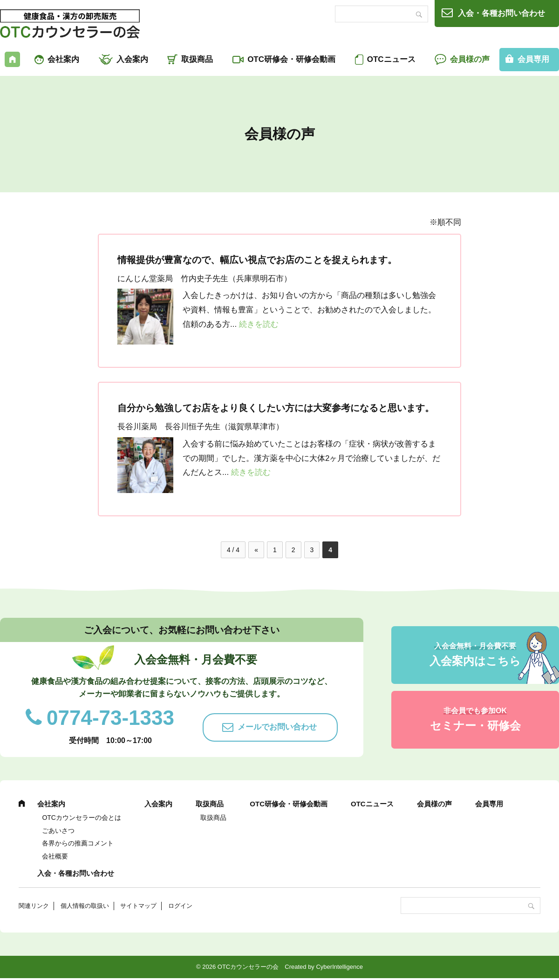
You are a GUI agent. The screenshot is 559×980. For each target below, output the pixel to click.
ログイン (180, 906)
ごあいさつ (58, 831)
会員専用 (489, 804)
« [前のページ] (256, 550)
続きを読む (259, 324)
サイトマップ (138, 906)
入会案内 (132, 59)
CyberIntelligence (339, 967)
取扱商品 (197, 59)
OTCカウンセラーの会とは (82, 818)
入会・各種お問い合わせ (501, 13)
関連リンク (34, 906)
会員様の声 (470, 59)
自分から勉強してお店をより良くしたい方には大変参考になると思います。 (276, 408)
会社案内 (63, 59)
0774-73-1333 (110, 718)
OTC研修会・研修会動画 (291, 59)
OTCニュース (391, 59)
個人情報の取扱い (85, 906)
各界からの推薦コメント (78, 843)
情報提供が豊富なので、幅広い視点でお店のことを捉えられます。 (257, 260)
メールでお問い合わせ (277, 727)
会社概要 (55, 856)
